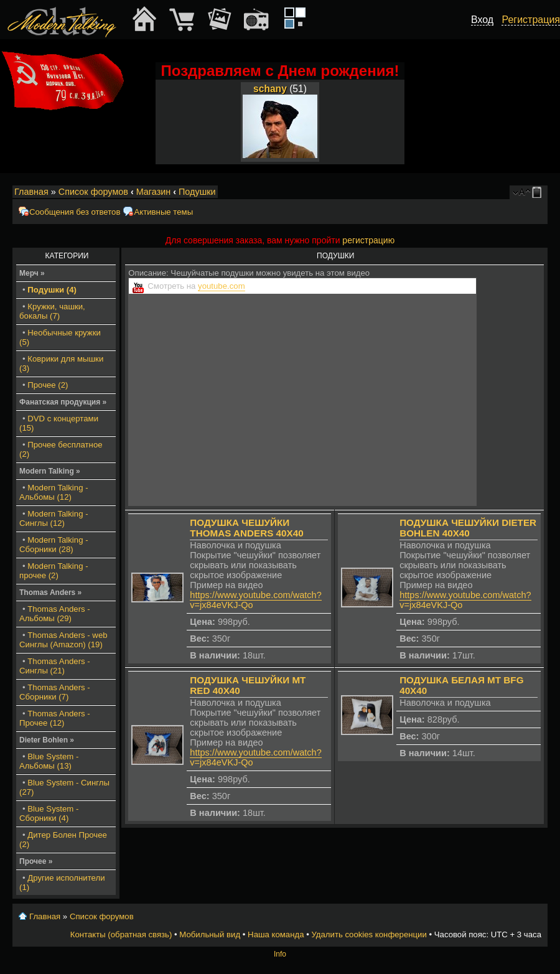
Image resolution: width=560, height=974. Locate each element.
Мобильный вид (539, 192)
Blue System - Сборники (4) (49, 813)
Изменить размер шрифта (522, 192)
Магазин (154, 192)
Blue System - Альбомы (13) (49, 761)
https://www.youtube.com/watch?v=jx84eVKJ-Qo (255, 600)
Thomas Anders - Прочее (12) (55, 718)
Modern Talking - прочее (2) (54, 571)
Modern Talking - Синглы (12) (54, 518)
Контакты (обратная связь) (121, 934)
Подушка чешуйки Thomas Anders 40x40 (246, 528)
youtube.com (222, 286)
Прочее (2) (48, 385)
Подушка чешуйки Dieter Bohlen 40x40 (468, 528)
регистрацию (368, 240)
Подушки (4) (52, 290)
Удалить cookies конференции (369, 934)
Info (280, 954)
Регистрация (531, 20)
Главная (31, 192)
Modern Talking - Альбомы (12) (54, 492)
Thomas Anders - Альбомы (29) (55, 614)
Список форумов (93, 192)
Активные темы (163, 212)
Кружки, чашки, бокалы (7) (52, 311)
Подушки (197, 192)
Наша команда (276, 934)
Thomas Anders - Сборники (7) (55, 692)
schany (270, 89)
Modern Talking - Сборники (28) (54, 545)
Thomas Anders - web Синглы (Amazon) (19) (63, 640)
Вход (482, 20)
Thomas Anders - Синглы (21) (55, 666)
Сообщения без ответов (75, 212)
